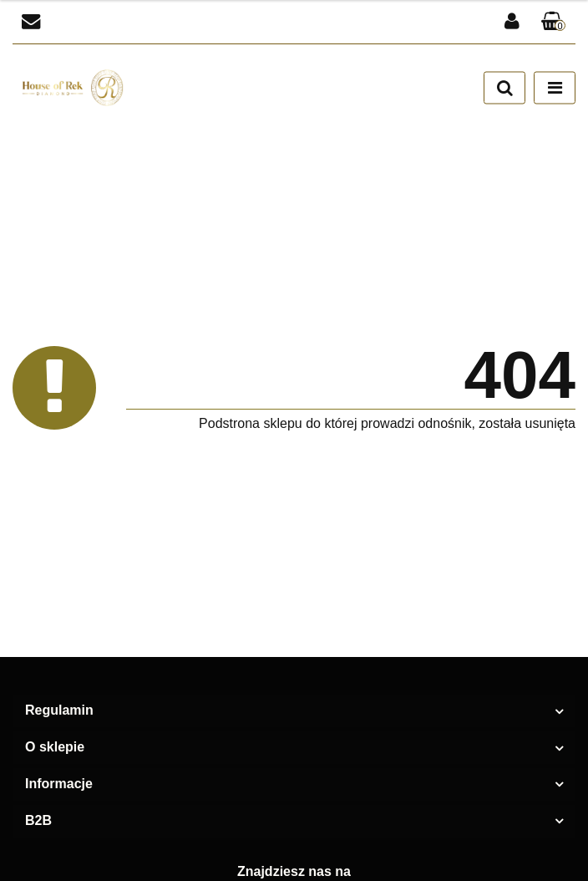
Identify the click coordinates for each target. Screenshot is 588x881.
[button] (554, 22)
